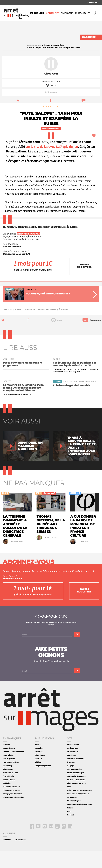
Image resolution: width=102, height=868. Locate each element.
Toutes (38, 762)
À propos (71, 779)
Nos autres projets (75, 786)
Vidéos (38, 779)
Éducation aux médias (76, 776)
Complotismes (9, 797)
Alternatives (8, 786)
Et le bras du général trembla (71, 403)
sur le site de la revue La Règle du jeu (52, 164)
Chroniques (83, 13)
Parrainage (72, 772)
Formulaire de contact (76, 793)
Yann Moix (30, 327)
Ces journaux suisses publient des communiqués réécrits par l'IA (75, 381)
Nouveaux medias (10, 790)
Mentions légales (74, 818)
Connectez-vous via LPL (17, 271)
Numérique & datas (11, 779)
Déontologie (8, 783)
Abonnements (73, 762)
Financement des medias (13, 814)
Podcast (70, 832)
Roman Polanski (47, 327)
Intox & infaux (9, 772)
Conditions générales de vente (80, 821)
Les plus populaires (43, 783)
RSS (69, 828)
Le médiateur (73, 769)
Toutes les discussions (76, 797)
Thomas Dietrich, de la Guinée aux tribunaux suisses (51, 541)
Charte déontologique (76, 790)
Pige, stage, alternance (76, 800)
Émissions (67, 13)
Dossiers (38, 776)
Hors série (7, 857)
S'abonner (89, 37)
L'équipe (71, 783)
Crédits (70, 825)
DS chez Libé (20, 857)
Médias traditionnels (11, 804)
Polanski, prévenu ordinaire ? (79, 399)
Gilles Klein (51, 91)
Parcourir (37, 13)
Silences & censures (11, 807)
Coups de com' (9, 765)
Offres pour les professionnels (79, 807)
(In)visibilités (8, 793)
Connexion (92, 3)
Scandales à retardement (13, 769)
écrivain (63, 327)
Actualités (53, 13)
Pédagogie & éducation (13, 811)
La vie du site (72, 765)
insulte (8, 327)
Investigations (9, 776)
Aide (69, 804)
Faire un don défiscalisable (78, 811)
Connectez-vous (12, 264)
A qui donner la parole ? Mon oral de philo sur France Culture (83, 543)
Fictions (6, 762)
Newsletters (72, 814)
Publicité (7, 800)
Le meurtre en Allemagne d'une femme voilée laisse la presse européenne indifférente (23, 405)
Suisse (18, 327)
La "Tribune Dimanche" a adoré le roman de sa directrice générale (15, 543)
